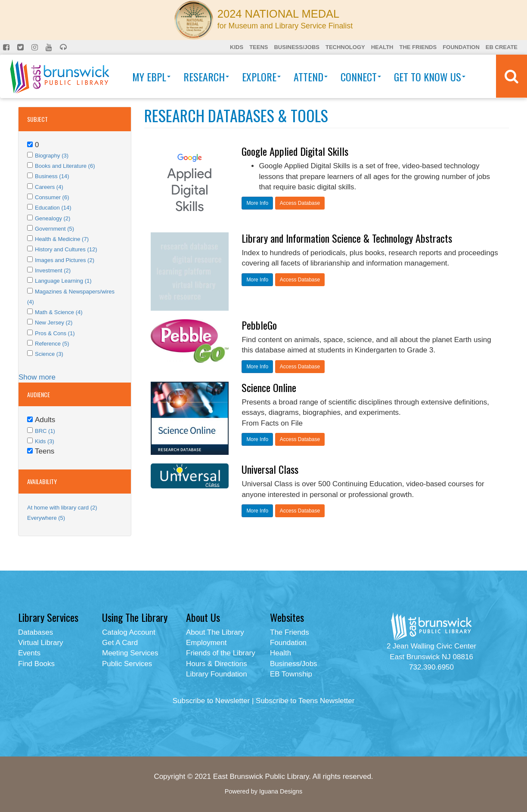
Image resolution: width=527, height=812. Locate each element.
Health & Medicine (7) (62, 239)
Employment (206, 643)
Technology (345, 47)
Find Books (36, 664)
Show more (37, 377)
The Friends (418, 47)
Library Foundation (217, 674)
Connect (361, 77)
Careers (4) (49, 187)
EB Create (502, 47)
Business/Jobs (296, 47)
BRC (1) (45, 431)
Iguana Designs (281, 791)
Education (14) (53, 208)
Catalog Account (129, 632)
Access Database (300, 203)
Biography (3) (52, 156)
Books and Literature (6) (65, 166)
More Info (257, 203)
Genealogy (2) (53, 218)
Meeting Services (130, 653)
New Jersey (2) (54, 323)
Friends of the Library (221, 653)
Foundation (461, 47)
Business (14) (52, 176)
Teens (259, 47)
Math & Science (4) (59, 312)
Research (206, 77)
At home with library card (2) (62, 508)
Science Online (269, 387)
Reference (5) (52, 344)
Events (29, 653)
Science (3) (49, 354)
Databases (36, 632)
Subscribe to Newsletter (211, 701)
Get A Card (120, 643)
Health (382, 47)
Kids (237, 47)
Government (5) (54, 229)
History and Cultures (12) (66, 249)
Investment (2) (53, 270)
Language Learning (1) (63, 281)
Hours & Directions (217, 664)
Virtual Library (41, 643)
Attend (311, 77)
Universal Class (270, 469)
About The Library (215, 632)
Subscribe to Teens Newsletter (305, 701)
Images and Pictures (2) (65, 260)
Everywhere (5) (46, 518)
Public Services (127, 664)
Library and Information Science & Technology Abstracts (347, 238)
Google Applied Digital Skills (295, 151)
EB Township (291, 674)
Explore (261, 77)
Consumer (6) (52, 197)
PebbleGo (259, 325)
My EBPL (151, 77)
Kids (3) (45, 441)
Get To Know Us (430, 77)
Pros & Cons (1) (55, 333)
